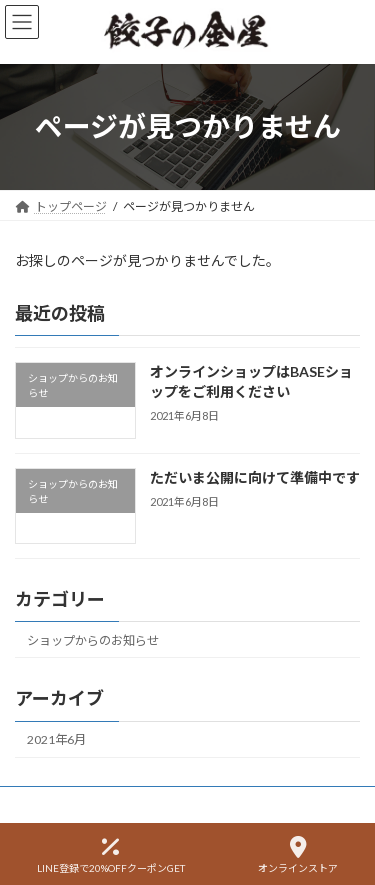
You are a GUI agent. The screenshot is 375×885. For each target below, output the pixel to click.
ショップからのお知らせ (93, 640)
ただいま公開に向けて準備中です (255, 477)
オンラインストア (298, 855)
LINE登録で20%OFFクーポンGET (111, 855)
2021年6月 (56, 739)
